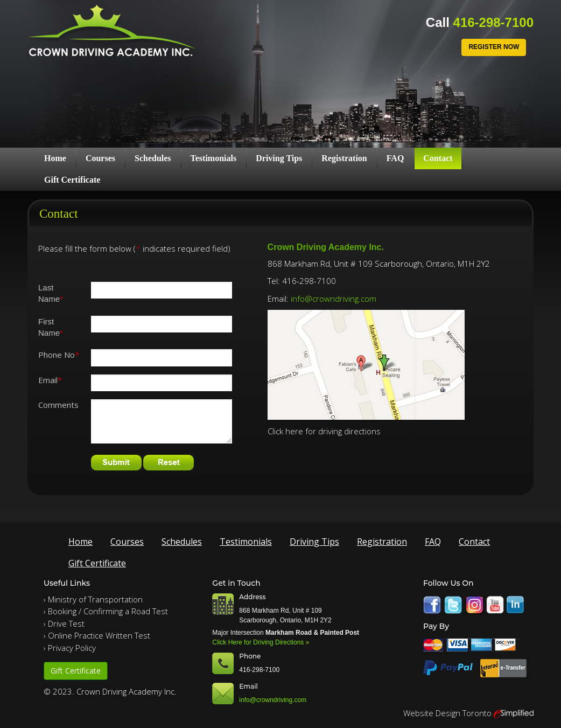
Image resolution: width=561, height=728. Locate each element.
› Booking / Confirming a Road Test (106, 611)
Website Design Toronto (447, 713)
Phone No (59, 355)
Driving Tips (279, 158)
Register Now (494, 47)
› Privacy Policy (70, 648)
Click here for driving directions (324, 431)
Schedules (153, 158)
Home (55, 158)
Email (50, 380)
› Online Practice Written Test (97, 635)
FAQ (395, 158)
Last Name (51, 293)
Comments (58, 405)
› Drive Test (64, 623)
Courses (100, 158)
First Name (51, 327)
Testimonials (214, 158)
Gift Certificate (72, 180)
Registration (344, 158)
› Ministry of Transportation (93, 599)
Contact (438, 158)
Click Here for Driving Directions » (261, 642)
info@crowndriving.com (334, 299)
